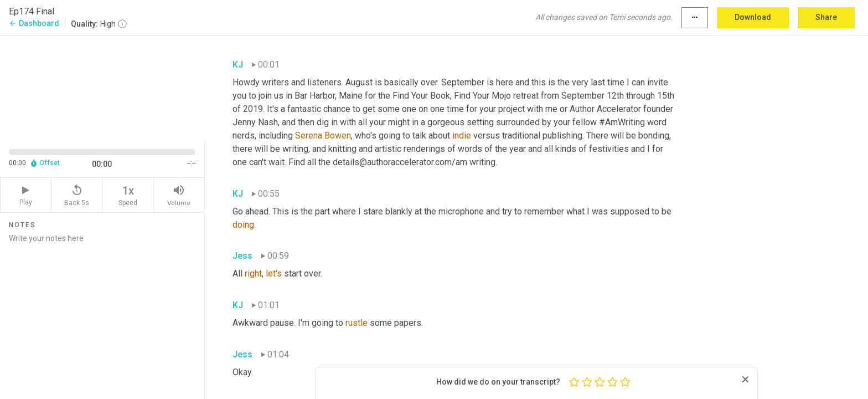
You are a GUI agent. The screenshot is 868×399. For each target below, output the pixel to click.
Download (753, 17)
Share (826, 17)
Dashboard (34, 23)
